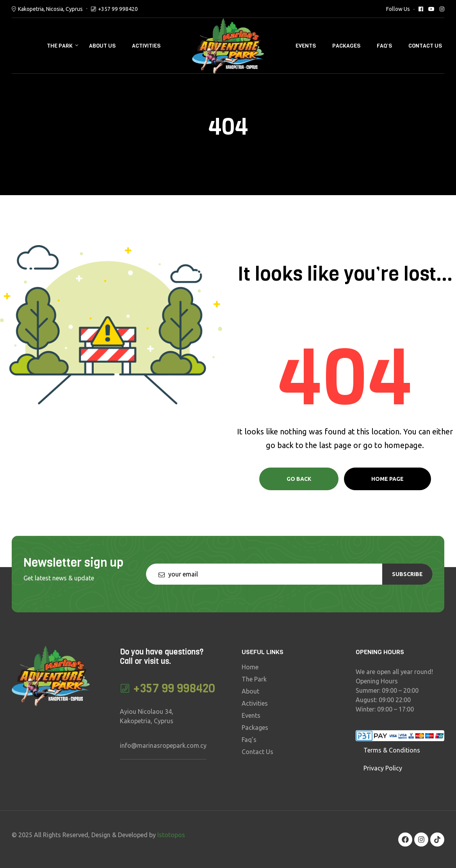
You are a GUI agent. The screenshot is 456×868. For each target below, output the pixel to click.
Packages (346, 46)
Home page (387, 479)
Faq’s (384, 46)
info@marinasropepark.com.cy (163, 745)
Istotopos (171, 835)
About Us (102, 46)
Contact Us (425, 46)
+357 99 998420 (118, 9)
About (250, 691)
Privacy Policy (383, 768)
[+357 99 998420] (125, 688)
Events (306, 46)
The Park (60, 46)
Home (250, 667)
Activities (146, 46)
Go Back (299, 479)
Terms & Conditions (392, 750)
